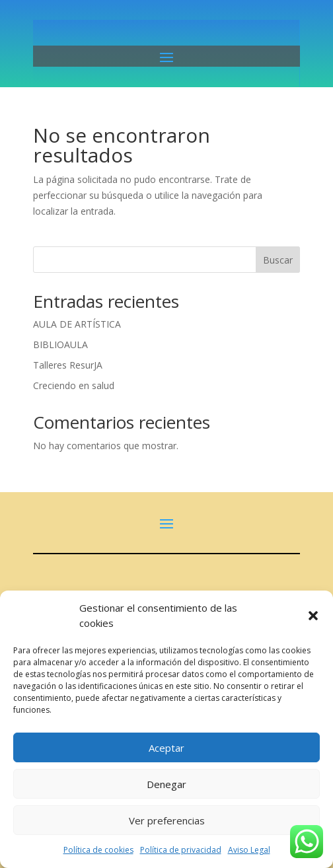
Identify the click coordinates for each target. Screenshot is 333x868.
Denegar (166, 784)
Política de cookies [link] (98, 850)
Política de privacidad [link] (181, 850)
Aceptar (166, 748)
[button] (313, 616)
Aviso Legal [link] (249, 850)
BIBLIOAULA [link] (60, 344)
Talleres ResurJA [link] (68, 365)
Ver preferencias (167, 820)
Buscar (278, 260)
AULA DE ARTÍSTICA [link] (77, 324)
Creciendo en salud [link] (74, 385)
